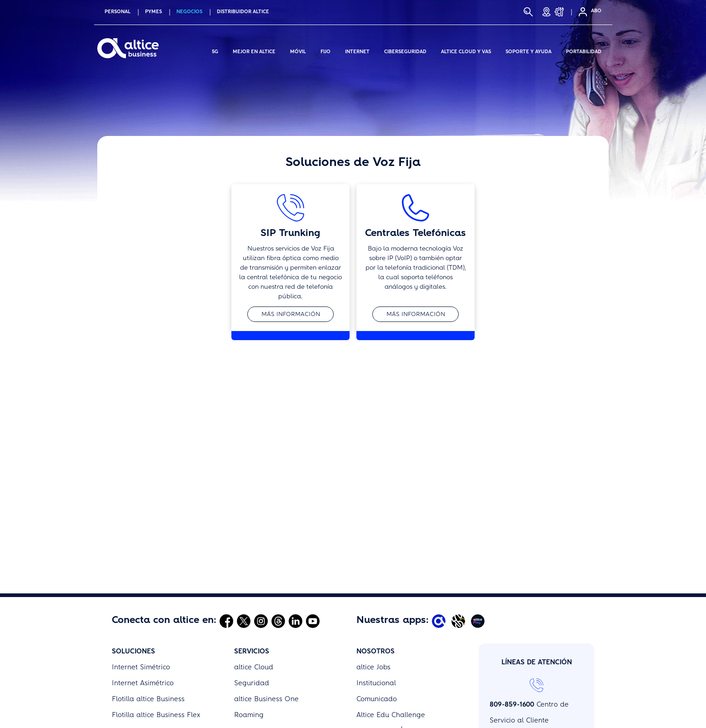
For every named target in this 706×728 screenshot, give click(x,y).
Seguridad (252, 586)
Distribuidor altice (243, 12)
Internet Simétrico (141, 570)
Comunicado (377, 602)
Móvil (298, 50)
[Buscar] (528, 12)
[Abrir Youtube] (313, 524)
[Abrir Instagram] (261, 524)
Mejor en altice (254, 50)
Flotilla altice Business (148, 602)
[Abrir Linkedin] (295, 524)
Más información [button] (291, 314)
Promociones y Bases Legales (405, 666)
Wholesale (129, 650)
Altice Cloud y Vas (466, 50)
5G (215, 50)
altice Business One (266, 602)
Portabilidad (584, 50)
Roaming (249, 618)
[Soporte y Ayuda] (562, 12)
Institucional (376, 586)
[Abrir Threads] (278, 524)
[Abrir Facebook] (226, 524)
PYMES (153, 12)
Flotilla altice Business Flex (156, 618)
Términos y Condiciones (395, 650)
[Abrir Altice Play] (479, 524)
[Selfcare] (580, 12)
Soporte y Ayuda (528, 50)
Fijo (325, 50)
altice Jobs (373, 570)
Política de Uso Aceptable (398, 682)
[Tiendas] (546, 12)
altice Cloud (254, 570)
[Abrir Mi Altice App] (440, 524)
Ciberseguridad (405, 50)
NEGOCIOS (189, 12)
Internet (357, 50)
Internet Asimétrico (143, 586)
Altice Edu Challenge (391, 618)
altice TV (126, 634)
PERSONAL (118, 12)
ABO (596, 11)
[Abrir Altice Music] (459, 524)
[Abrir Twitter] (244, 524)
